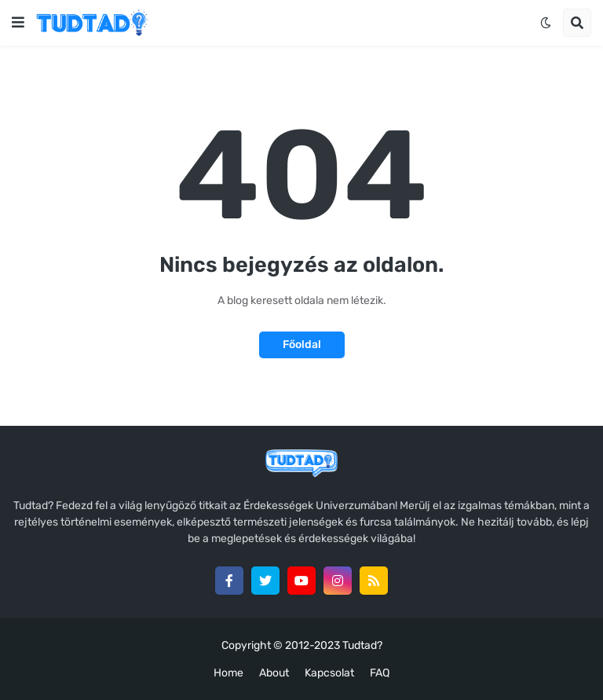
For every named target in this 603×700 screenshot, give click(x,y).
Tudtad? (362, 645)
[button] (18, 23)
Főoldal (302, 345)
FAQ (380, 673)
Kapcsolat (329, 673)
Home (228, 673)
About (274, 673)
